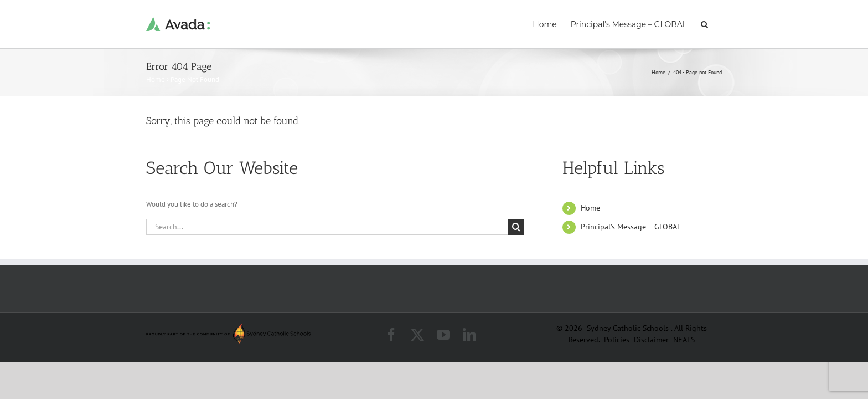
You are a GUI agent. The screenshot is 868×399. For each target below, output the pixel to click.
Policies (618, 340)
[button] (718, 23)
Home (156, 80)
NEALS (684, 340)
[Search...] (327, 227)
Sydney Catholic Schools (629, 328)
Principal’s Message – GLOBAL (631, 227)
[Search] (516, 227)
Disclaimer (652, 340)
